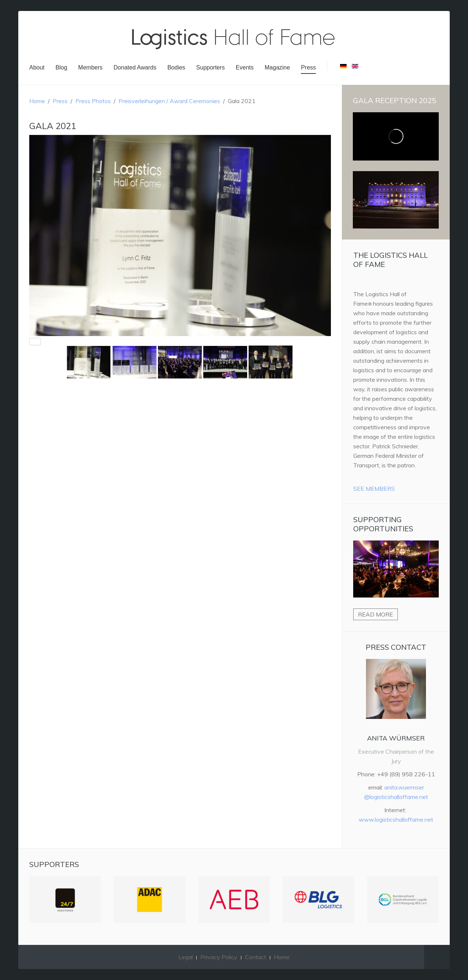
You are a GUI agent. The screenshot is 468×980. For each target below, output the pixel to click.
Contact (256, 957)
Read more (375, 614)
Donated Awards (135, 67)
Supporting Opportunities (383, 524)
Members (90, 67)
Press (308, 67)
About (37, 67)
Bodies (176, 67)
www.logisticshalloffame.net (396, 819)
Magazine (277, 67)
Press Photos (93, 101)
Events (245, 67)
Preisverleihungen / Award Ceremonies (169, 101)
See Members (374, 489)
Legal (186, 957)
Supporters (211, 67)
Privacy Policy (219, 957)
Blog (61, 67)
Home (37, 101)
